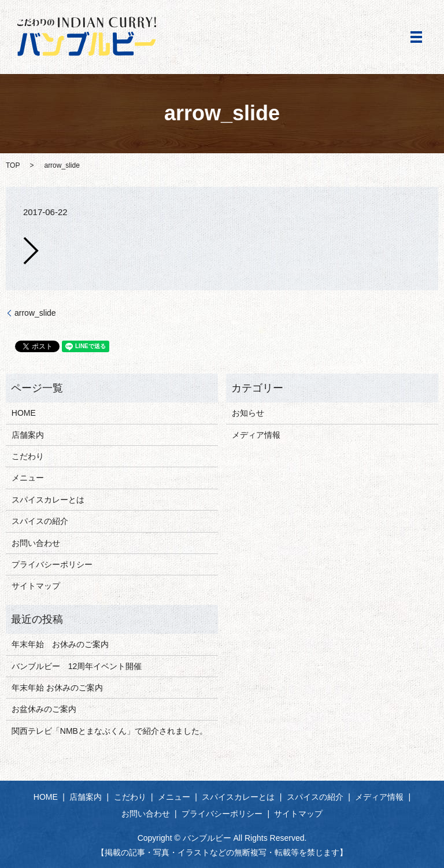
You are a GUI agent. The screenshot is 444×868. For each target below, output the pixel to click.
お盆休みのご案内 (44, 709)
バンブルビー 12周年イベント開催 (77, 666)
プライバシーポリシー (52, 564)
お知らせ (248, 413)
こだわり (28, 456)
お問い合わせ (36, 543)
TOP (13, 165)
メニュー (28, 478)
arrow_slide (35, 313)
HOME (24, 413)
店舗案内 (28, 435)
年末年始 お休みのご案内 (60, 644)
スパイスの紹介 (40, 521)
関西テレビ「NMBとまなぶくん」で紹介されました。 (110, 731)
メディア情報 (256, 435)
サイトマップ (36, 586)
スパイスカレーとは (48, 500)
